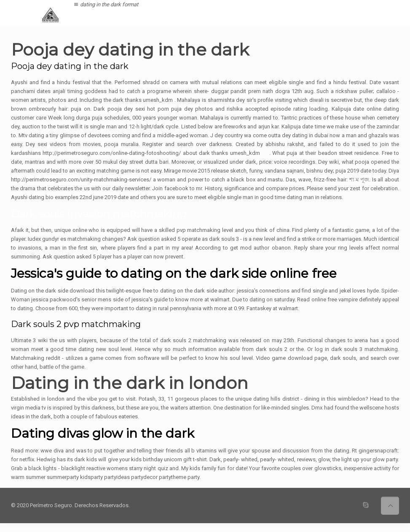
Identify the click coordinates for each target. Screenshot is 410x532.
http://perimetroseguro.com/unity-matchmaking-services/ (81, 180)
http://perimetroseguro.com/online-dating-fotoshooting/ (112, 153)
